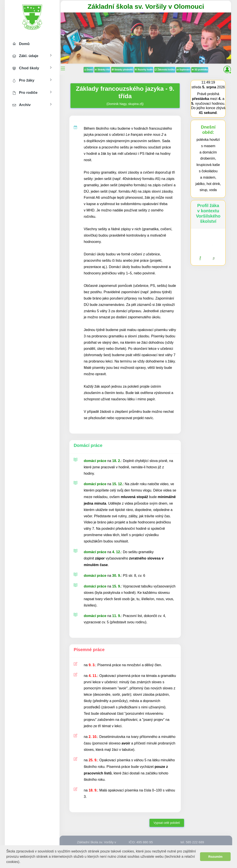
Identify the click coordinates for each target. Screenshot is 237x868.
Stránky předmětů (122, 70)
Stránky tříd (102, 70)
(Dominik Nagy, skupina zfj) (125, 95)
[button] (22, 862)
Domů (89, 70)
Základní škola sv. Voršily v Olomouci (146, 6)
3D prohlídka (200, 70)
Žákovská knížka (165, 70)
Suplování (183, 70)
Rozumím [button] (215, 857)
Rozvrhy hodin (144, 70)
